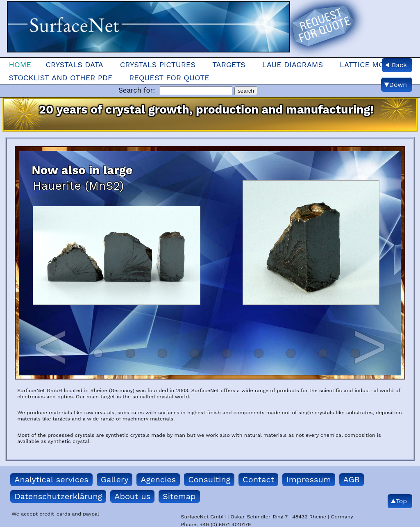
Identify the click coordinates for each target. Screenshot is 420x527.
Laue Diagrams (293, 65)
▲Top (399, 501)
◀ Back (396, 65)
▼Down (395, 85)
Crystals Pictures (158, 65)
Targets (229, 65)
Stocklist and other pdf (60, 78)
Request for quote (169, 78)
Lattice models (372, 65)
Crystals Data (74, 65)
